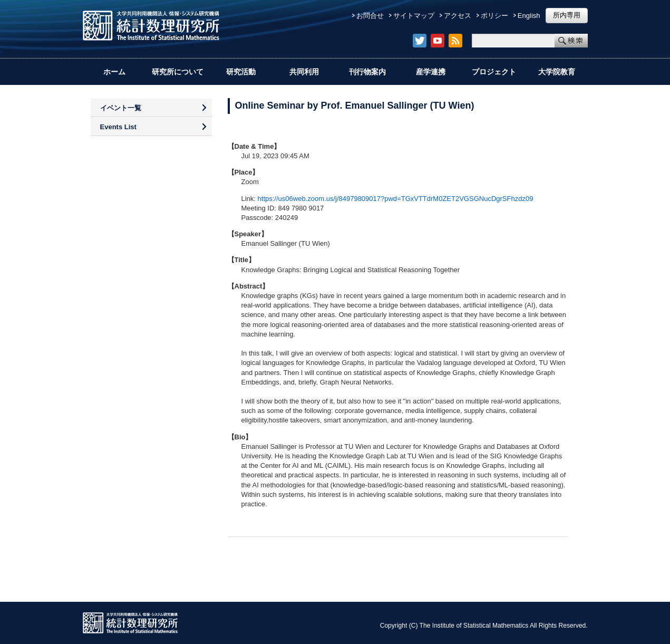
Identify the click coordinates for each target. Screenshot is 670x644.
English (529, 16)
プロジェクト (494, 72)
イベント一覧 (121, 108)
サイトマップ (414, 16)
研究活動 (241, 72)
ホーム (114, 72)
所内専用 (567, 15)
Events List (118, 127)
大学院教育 (557, 72)
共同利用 (304, 72)
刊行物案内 (367, 72)
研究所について (178, 72)
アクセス (458, 16)
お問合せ (370, 16)
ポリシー (494, 16)
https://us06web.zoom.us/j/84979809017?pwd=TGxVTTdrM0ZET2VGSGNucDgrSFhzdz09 (396, 199)
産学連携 (431, 72)
